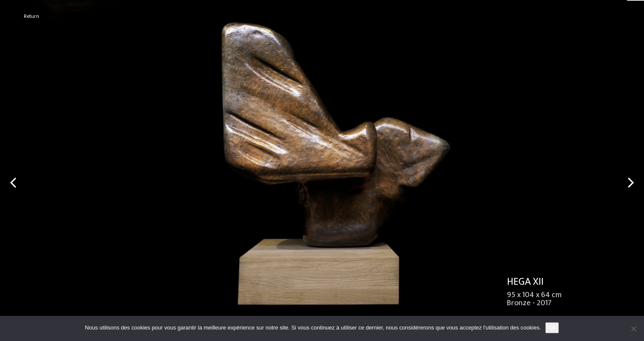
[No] (633, 329)
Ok (552, 328)
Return (31, 16)
